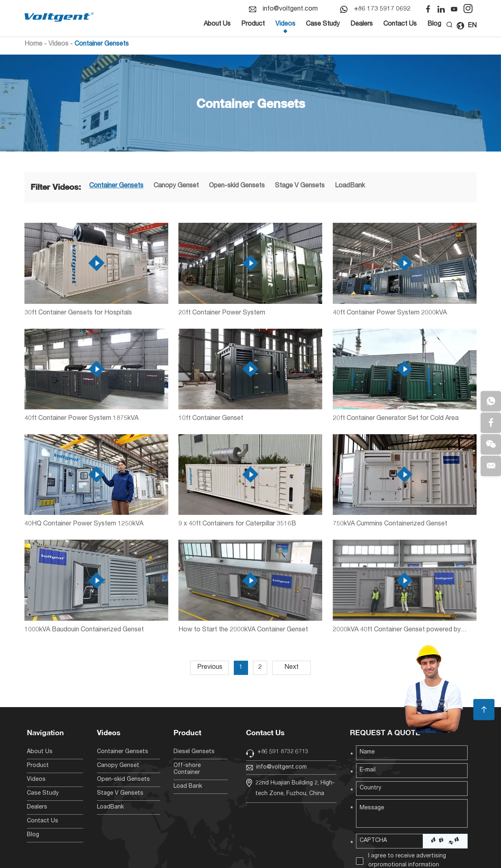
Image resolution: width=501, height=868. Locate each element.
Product (253, 24)
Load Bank (188, 787)
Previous (210, 668)
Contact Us (400, 24)
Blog (434, 24)
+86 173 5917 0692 (382, 9)
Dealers (361, 24)
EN (466, 26)
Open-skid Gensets (237, 186)
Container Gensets (102, 44)
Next (291, 668)
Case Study (323, 24)
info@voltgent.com (290, 9)
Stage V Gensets (300, 186)
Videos (285, 24)
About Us (217, 24)
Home (33, 44)
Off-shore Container (187, 769)
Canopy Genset (176, 186)
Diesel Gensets (194, 752)
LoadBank (350, 186)
